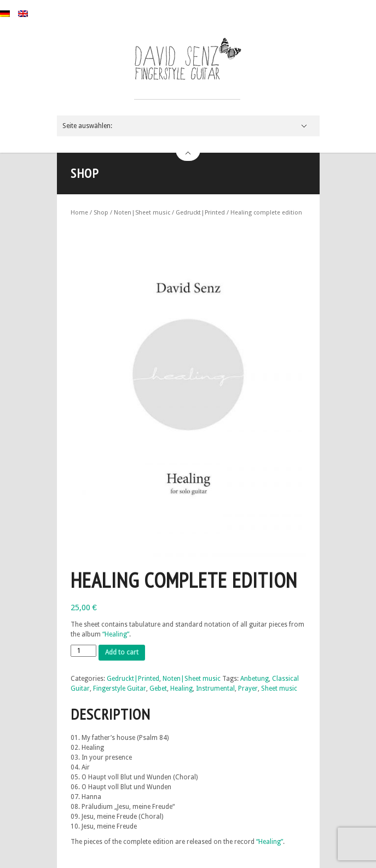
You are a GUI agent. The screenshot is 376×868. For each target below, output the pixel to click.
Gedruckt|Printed (200, 213)
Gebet (158, 688)
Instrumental (215, 688)
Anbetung (254, 679)
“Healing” (116, 634)
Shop (101, 213)
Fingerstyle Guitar (120, 688)
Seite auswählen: (87, 126)
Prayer (248, 688)
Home (79, 213)
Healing (181, 688)
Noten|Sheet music (142, 213)
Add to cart (122, 652)
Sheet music (279, 688)
